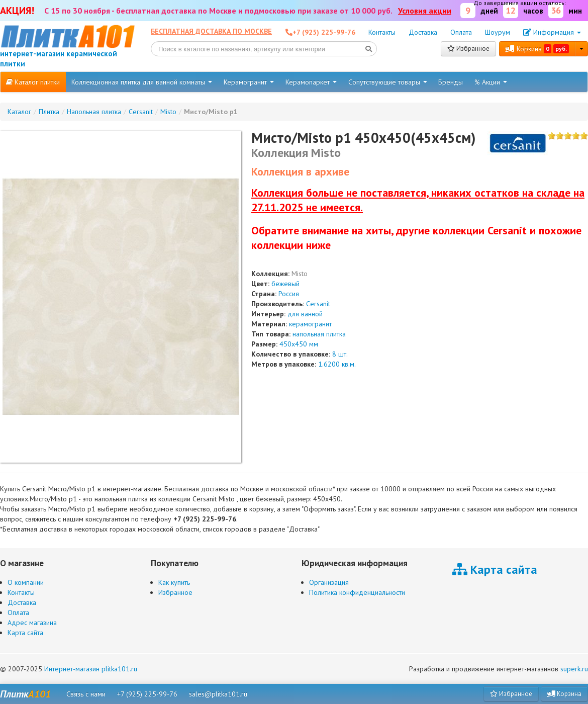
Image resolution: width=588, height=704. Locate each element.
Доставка (423, 32)
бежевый (285, 284)
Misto (300, 274)
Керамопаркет (311, 82)
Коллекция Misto (296, 153)
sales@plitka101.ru (218, 694)
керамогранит (310, 324)
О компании (26, 582)
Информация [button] (552, 32)
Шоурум (498, 32)
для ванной (305, 314)
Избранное (468, 49)
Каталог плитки (33, 82)
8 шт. (340, 354)
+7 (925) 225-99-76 (147, 694)
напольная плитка (319, 334)
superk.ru (574, 669)
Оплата (461, 32)
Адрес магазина (32, 623)
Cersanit (318, 304)
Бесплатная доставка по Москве (211, 31)
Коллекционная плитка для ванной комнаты (142, 82)
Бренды (451, 82)
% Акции (491, 82)
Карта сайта (25, 633)
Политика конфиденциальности (357, 592)
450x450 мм (299, 344)
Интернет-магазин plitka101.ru (91, 669)
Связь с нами (86, 694)
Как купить (174, 582)
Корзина (537, 49)
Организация (329, 582)
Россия (289, 294)
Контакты (382, 32)
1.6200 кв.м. (337, 364)
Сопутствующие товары (388, 82)
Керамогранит (249, 82)
